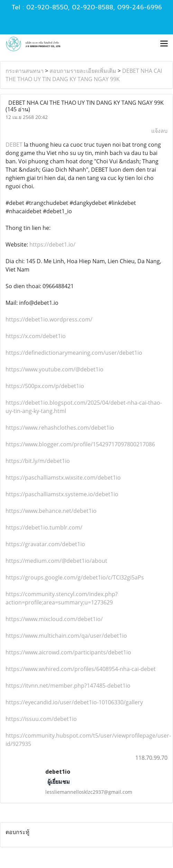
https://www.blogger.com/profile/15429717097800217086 (80, 444)
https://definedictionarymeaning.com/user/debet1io (74, 353)
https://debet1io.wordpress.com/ (49, 319)
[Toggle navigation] (164, 44)
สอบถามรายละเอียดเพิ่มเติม (83, 71)
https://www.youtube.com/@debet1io (54, 369)
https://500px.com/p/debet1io (45, 386)
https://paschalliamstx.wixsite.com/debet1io (63, 478)
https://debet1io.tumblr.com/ (44, 527)
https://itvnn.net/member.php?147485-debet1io (68, 686)
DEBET (14, 145)
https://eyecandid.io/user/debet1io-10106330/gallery (74, 702)
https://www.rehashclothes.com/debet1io (60, 428)
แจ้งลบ (159, 131)
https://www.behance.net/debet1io (51, 511)
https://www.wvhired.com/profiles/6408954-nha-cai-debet (81, 669)
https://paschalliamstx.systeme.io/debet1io (62, 494)
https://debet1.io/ (52, 244)
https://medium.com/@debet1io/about (56, 561)
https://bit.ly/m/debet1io (38, 461)
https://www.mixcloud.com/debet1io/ (54, 619)
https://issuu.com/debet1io (41, 719)
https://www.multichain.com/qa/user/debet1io (66, 636)
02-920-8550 (47, 7)
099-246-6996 (140, 7)
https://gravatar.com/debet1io (45, 544)
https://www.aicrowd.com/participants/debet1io (68, 652)
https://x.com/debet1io (36, 336)
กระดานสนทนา (25, 71)
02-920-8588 (93, 7)
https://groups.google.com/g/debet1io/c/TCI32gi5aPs (75, 577)
